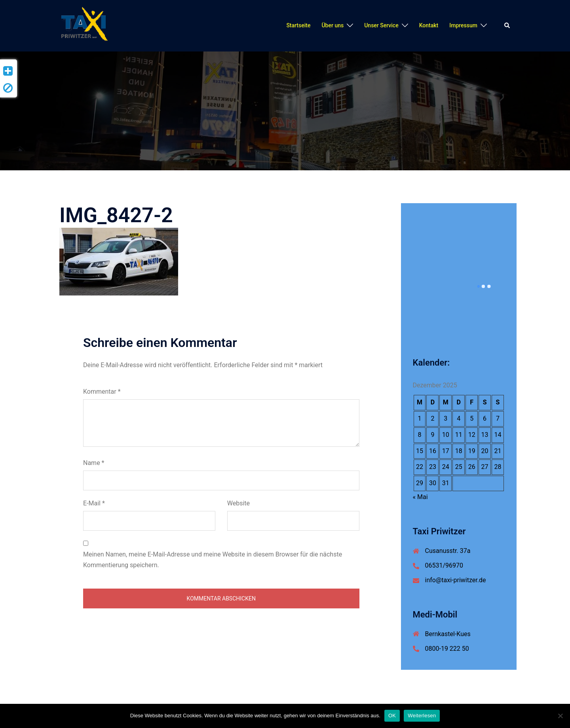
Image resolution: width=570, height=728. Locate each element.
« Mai (420, 497)
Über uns (332, 25)
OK (392, 716)
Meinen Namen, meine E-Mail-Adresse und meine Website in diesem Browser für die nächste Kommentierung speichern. (213, 560)
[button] (507, 26)
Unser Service (381, 25)
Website (238, 503)
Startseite (298, 25)
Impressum (463, 25)
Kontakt (429, 25)
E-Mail (94, 503)
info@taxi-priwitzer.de (456, 580)
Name (94, 463)
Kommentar (102, 392)
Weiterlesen (422, 716)
